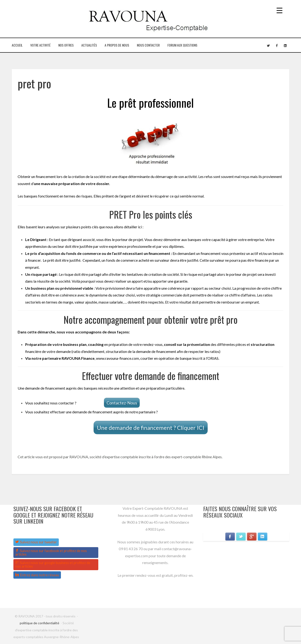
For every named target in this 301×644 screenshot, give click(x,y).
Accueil (17, 45)
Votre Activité (40, 45)
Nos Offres (66, 45)
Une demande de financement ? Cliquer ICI (151, 428)
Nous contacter (148, 45)
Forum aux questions (182, 45)
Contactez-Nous (122, 403)
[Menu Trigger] (279, 10)
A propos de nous (117, 45)
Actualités (89, 45)
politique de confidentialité (40, 623)
